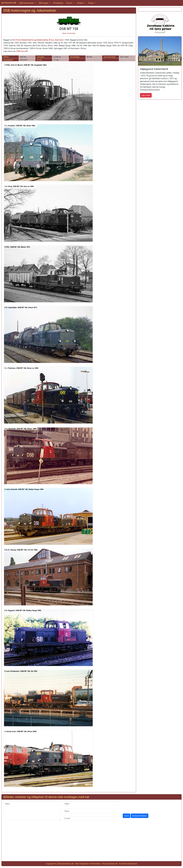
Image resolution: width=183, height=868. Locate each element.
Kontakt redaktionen (128, 864)
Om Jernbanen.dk (110, 864)
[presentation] (141, 806)
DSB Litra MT (22, 51)
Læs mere (146, 95)
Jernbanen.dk (9, 3)
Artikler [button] (80, 3)
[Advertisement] (91, 843)
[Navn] (92, 811)
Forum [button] (69, 3)
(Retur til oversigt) (69, 33)
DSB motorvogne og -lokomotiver (30, 10)
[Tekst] (32, 811)
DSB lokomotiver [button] (27, 3)
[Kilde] (92, 804)
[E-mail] (92, 818)
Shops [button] (91, 3)
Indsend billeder (139, 816)
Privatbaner (58, 3)
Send (126, 816)
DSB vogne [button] (44, 3)
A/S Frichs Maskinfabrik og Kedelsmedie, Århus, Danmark (38, 40)
